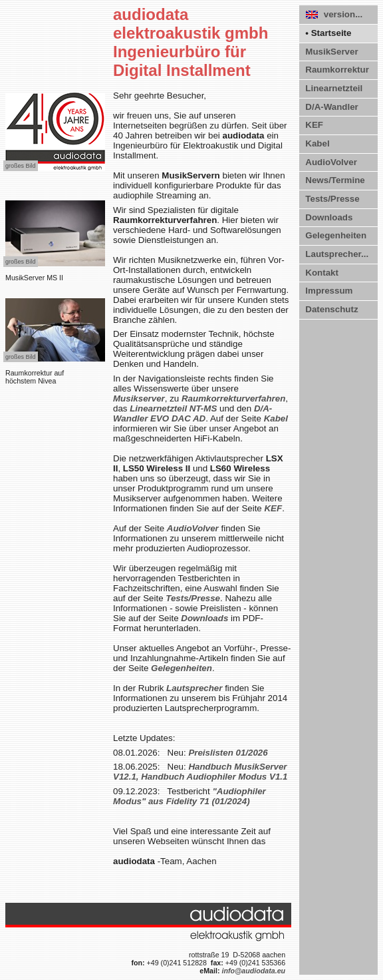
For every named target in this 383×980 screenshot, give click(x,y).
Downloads (329, 217)
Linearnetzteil (334, 88)
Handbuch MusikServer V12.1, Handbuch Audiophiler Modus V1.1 (200, 772)
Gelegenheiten (336, 235)
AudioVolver (331, 162)
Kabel (317, 143)
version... (334, 14)
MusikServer (331, 52)
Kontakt (322, 273)
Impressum (329, 291)
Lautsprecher (194, 688)
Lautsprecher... (337, 254)
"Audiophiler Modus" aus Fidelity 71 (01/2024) (190, 796)
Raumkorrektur (337, 70)
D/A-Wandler (331, 107)
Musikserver (139, 398)
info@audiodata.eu (253, 971)
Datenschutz (331, 309)
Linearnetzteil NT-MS (173, 408)
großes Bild (21, 166)
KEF (314, 125)
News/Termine (335, 180)
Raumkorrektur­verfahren (233, 398)
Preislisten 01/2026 (228, 753)
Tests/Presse (332, 199)
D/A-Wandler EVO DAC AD (192, 413)
